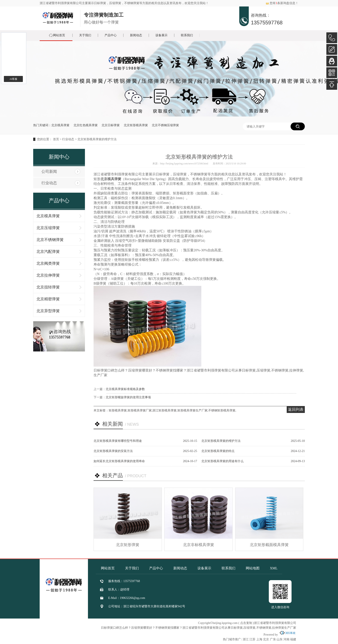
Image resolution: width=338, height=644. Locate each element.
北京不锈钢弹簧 (50, 240)
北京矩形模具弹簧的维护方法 (97, 139)
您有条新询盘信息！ (282, 3)
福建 (293, 639)
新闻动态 (136, 35)
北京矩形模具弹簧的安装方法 (113, 451)
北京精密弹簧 (48, 299)
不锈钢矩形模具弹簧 (222, 410)
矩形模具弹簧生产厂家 (192, 410)
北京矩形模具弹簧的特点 (218, 451)
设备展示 (161, 35)
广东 (273, 639)
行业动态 (68, 139)
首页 (56, 139)
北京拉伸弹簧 (48, 275)
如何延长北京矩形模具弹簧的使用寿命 (119, 461)
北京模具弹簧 (60, 125)
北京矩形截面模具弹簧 (269, 545)
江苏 (252, 639)
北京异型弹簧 (48, 311)
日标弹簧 (100, 3)
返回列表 (296, 409)
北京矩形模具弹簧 (136, 125)
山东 (280, 639)
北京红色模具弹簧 (86, 125)
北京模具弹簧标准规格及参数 (125, 389)
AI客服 (13, 79)
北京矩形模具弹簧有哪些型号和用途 (118, 441)
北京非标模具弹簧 (199, 545)
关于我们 (85, 35)
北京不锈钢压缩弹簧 (165, 125)
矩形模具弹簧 (118, 410)
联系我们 (187, 35)
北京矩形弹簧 (128, 545)
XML (274, 568)
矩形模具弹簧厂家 (140, 410)
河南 (286, 639)
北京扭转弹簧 (48, 287)
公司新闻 (49, 172)
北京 (266, 639)
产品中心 (111, 35)
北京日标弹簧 (111, 125)
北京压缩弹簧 (48, 228)
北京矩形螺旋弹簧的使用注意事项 (128, 397)
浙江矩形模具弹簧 (164, 410)
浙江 (246, 639)
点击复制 (246, 623)
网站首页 (59, 35)
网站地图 (253, 568)
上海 (259, 639)
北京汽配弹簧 (48, 252)
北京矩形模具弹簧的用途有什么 (222, 461)
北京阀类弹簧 (48, 263)
